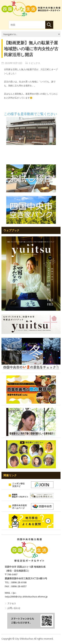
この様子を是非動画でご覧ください (30, 114)
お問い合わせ (14, 608)
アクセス (12, 603)
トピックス (34, 63)
